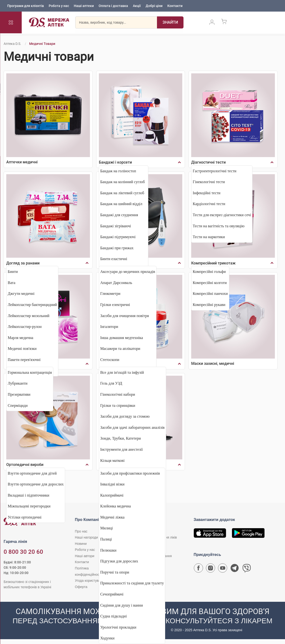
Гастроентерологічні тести (214, 171)
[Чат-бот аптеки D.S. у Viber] (247, 569)
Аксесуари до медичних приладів (128, 272)
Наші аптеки (84, 6)
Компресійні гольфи (209, 272)
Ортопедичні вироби (25, 465)
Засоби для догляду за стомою (125, 416)
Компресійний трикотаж (213, 263)
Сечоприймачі (112, 594)
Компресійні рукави (209, 305)
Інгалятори (109, 327)
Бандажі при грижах (117, 248)
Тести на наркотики (209, 237)
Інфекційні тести (207, 193)
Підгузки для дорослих (119, 561)
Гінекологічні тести (209, 182)
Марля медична (20, 338)
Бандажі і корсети (115, 162)
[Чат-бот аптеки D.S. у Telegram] (235, 569)
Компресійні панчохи (210, 294)
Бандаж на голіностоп (118, 171)
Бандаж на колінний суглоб (123, 182)
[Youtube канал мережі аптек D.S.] (223, 569)
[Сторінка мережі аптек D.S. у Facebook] (198, 569)
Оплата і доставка (113, 6)
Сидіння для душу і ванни (122, 605)
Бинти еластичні (114, 259)
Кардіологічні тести (209, 204)
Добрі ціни (154, 6)
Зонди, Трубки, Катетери (121, 438)
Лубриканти (18, 383)
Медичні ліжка (112, 517)
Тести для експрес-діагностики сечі (222, 215)
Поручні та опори (115, 572)
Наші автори (85, 556)
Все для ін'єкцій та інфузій (122, 372)
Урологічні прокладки (118, 627)
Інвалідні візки (112, 484)
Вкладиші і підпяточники (28, 495)
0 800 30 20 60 (23, 552)
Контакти (175, 6)
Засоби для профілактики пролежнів (130, 473)
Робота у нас (59, 6)
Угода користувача (89, 581)
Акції (137, 6)
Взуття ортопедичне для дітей (32, 473)
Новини (81, 544)
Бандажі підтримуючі (118, 237)
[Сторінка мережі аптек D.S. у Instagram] (210, 569)
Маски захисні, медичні (213, 364)
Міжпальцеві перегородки (29, 506)
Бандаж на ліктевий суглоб (122, 193)
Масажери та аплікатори (120, 349)
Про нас (81, 531)
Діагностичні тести (208, 162)
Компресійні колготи (210, 283)
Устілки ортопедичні (25, 517)
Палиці (106, 539)
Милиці (107, 528)
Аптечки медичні (22, 162)
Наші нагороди (86, 537)
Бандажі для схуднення (119, 215)
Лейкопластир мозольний (29, 316)
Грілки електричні (115, 305)
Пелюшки (108, 550)
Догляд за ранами (23, 263)
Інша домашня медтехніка (122, 338)
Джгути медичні (21, 294)
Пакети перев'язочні (24, 360)
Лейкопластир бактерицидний (32, 305)
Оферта (81, 587)
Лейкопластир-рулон (25, 327)
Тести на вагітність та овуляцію (219, 226)
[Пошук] (170, 23)
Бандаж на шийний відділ (121, 204)
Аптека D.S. (12, 44)
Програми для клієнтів (26, 6)
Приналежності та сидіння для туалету (132, 583)
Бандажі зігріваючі (116, 226)
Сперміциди (18, 405)
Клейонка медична (116, 506)
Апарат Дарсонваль (116, 283)
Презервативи (19, 394)
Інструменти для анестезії (122, 449)
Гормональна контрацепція (30, 372)
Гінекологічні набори (118, 394)
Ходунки (107, 638)
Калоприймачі (112, 495)
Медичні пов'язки (22, 349)
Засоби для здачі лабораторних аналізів (132, 427)
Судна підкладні (114, 616)
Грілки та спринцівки (118, 405)
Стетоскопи (110, 360)
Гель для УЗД (111, 383)
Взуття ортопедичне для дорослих (36, 484)
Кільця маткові (112, 460)
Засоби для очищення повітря (125, 316)
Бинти (13, 272)
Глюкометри (110, 294)
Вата (12, 283)
